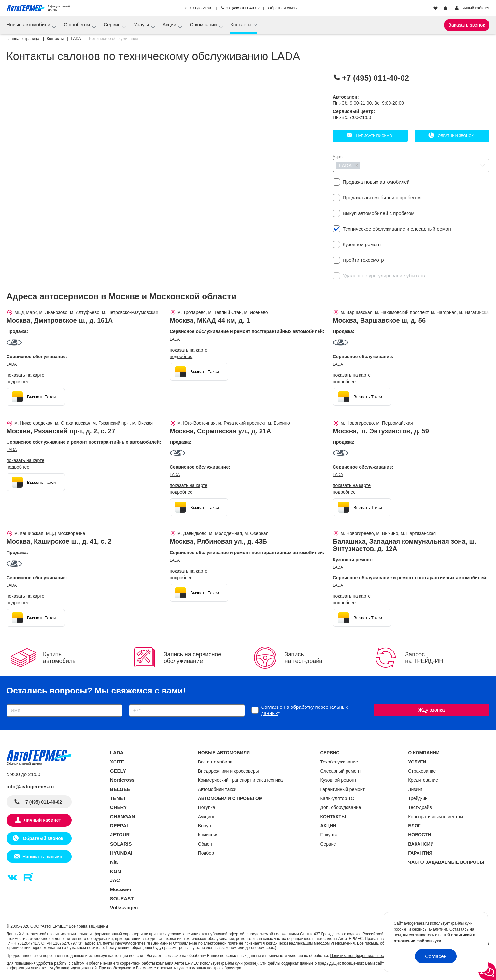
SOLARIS (121, 844)
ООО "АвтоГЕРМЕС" (49, 926)
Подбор (206, 853)
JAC (115, 880)
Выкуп (205, 826)
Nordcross (122, 780)
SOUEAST (122, 898)
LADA (12, 364)
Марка (338, 157)
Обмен (205, 844)
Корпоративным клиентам (436, 817)
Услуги (142, 25)
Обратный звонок (455, 136)
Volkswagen (124, 908)
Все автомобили (215, 762)
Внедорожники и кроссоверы (228, 771)
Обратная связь (282, 8)
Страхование (422, 771)
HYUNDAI (121, 853)
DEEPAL (120, 826)
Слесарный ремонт (340, 771)
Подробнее (18, 382)
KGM (116, 871)
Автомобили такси (217, 789)
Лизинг (415, 789)
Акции (170, 25)
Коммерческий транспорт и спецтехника (241, 780)
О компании (204, 25)
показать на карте (25, 375)
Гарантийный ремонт (342, 789)
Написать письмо (374, 136)
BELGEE (120, 789)
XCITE (117, 762)
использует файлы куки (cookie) (229, 963)
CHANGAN (123, 816)
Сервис (113, 25)
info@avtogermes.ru (30, 786)
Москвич (120, 889)
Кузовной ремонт (338, 780)
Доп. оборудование (340, 807)
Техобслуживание (339, 762)
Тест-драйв (420, 807)
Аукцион (207, 817)
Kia (114, 862)
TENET (118, 798)
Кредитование (423, 780)
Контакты (241, 25)
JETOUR (120, 835)
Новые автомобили (29, 25)
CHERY (119, 807)
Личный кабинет (42, 820)
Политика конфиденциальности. (359, 956)
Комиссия (208, 835)
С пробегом (78, 25)
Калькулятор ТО (337, 798)
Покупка (207, 807)
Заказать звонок (467, 25)
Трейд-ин (418, 798)
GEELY (118, 771)
